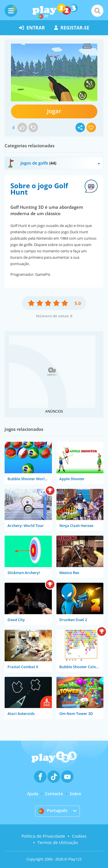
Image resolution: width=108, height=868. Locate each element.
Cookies (79, 836)
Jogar (54, 111)
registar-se (72, 28)
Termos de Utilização (58, 842)
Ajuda (33, 794)
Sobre (75, 794)
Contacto (54, 794)
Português (53, 811)
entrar (32, 28)
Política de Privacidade (43, 836)
